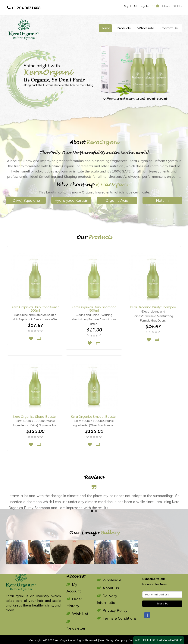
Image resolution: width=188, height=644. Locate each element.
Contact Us (169, 28)
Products (124, 28)
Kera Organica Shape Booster (35, 417)
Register (145, 6)
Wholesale (146, 28)
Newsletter (76, 625)
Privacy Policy (112, 610)
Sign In (128, 6)
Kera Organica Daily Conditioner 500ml (35, 309)
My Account (74, 588)
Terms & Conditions (117, 618)
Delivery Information (107, 599)
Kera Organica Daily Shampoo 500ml (94, 309)
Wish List (77, 614)
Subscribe (162, 604)
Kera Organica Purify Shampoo (153, 307)
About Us (108, 588)
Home (105, 28)
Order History (74, 602)
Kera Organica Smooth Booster (94, 417)
